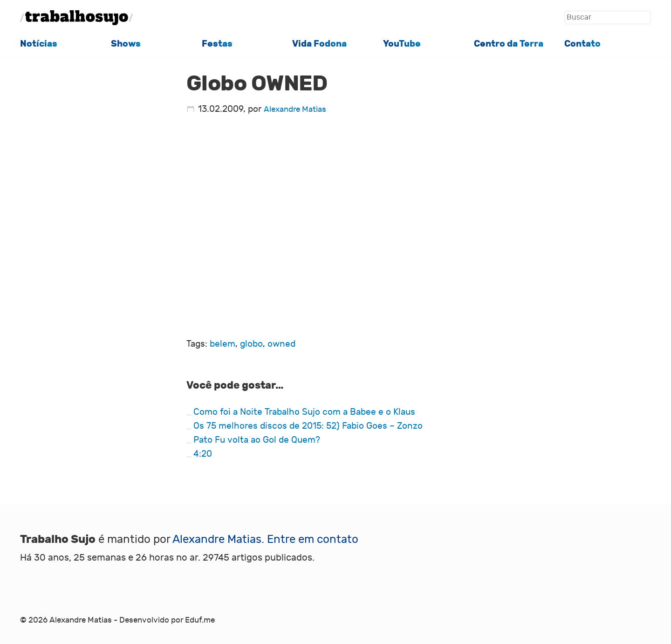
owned (281, 344)
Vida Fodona (319, 44)
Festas (217, 44)
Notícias (39, 44)
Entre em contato (313, 539)
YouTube (402, 44)
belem (223, 344)
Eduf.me (200, 620)
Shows (126, 44)
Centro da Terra (509, 44)
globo (251, 344)
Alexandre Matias (295, 110)
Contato (582, 44)
